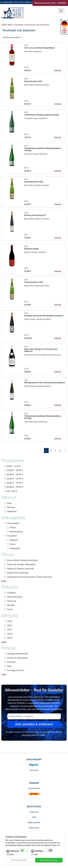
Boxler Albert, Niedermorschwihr (21, 560)
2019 (8, 638)
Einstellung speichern (19, 860)
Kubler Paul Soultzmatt (16, 573)
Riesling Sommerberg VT (35, 215)
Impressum (34, 812)
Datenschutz (34, 828)
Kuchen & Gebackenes (16, 658)
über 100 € (11, 491)
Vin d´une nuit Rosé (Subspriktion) (40, 48)
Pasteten (10, 662)
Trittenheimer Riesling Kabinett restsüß (42, 115)
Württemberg (15, 531)
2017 (8, 629)
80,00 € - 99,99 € (14, 487)
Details (58, 70)
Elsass (11, 544)
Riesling (9, 605)
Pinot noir (10, 601)
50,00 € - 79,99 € (14, 483)
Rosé (8, 503)
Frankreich (11, 536)
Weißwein (10, 511)
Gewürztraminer (13, 597)
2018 (8, 634)
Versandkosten (34, 788)
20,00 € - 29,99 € (14, 474)
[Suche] (61, 20)
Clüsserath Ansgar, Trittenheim (20, 564)
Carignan (10, 592)
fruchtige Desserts (14, 670)
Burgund (12, 540)
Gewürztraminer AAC (34, 182)
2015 (8, 621)
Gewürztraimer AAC (33, 81)
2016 (8, 625)
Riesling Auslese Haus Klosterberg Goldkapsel (45, 382)
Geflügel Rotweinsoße (16, 654)
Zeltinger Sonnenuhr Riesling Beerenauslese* (44, 316)
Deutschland (12, 523)
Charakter (19, 25)
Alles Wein (8, 25)
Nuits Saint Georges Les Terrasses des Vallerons (41, 350)
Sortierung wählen (12, 37)
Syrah (8, 609)
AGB (34, 817)
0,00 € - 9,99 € (12, 466)
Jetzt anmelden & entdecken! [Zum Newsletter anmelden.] (34, 724)
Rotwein (10, 507)
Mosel (11, 527)
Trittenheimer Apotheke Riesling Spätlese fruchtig (43, 149)
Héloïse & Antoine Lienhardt (19, 568)
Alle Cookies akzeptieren (49, 860)
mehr (4, 581)
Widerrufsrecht (34, 822)
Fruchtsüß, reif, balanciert (38, 25)
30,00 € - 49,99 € (14, 478)
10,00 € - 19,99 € (14, 470)
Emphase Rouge (31, 249)
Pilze (8, 666)
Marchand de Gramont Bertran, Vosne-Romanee (28, 577)
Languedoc (14, 548)
